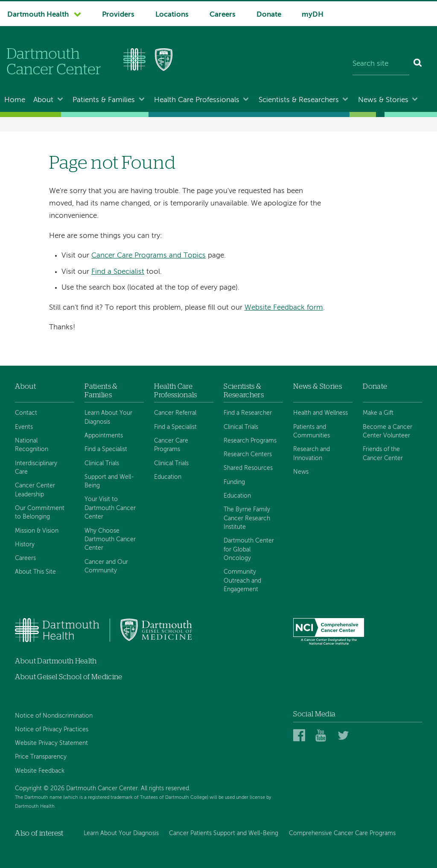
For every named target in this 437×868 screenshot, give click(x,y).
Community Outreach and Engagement (242, 581)
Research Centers (248, 455)
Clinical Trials (102, 463)
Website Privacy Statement (51, 743)
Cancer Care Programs (171, 445)
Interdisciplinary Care (36, 468)
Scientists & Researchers (299, 100)
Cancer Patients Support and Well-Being (224, 833)
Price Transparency (41, 757)
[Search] (418, 64)
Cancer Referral (175, 413)
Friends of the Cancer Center (383, 454)
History (25, 545)
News (301, 472)
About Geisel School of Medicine (69, 677)
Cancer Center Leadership (35, 490)
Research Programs (250, 441)
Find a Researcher (248, 413)
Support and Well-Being (109, 481)
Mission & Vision (37, 531)
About (43, 100)
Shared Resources (248, 468)
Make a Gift (378, 413)
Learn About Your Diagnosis (108, 417)
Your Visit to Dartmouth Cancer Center (110, 508)
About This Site (35, 572)
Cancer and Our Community (106, 566)
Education (168, 477)
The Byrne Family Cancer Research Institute (247, 518)
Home (15, 100)
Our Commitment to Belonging (40, 513)
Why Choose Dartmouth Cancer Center (110, 540)
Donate (269, 15)
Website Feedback (40, 771)
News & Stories (383, 100)
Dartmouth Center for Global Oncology (249, 550)
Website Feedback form (284, 308)
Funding (234, 482)
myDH (313, 15)
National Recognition (32, 445)
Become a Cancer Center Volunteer (387, 431)
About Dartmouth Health (56, 661)
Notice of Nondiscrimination (54, 716)
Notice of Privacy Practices (52, 730)
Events (24, 427)
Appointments (104, 436)
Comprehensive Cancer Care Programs (342, 833)
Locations (172, 15)
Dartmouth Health (38, 15)
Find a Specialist (118, 272)
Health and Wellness (320, 413)
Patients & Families (104, 100)
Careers (223, 15)
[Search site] (381, 64)
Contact (26, 413)
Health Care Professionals (197, 100)
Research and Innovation (312, 454)
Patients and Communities (312, 431)
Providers (118, 15)
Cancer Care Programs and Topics (149, 256)
